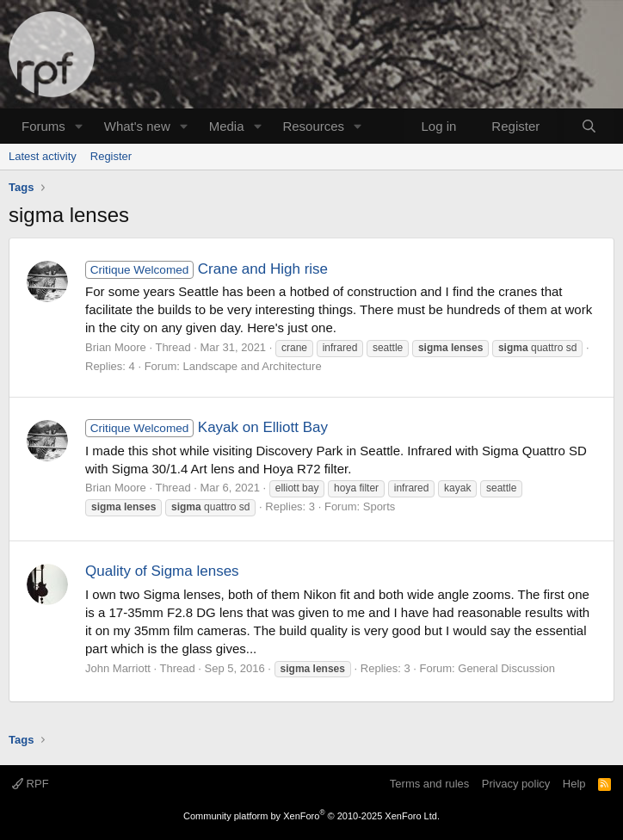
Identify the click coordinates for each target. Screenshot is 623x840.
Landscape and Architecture (252, 366)
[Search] (589, 126)
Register (111, 156)
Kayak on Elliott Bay (207, 427)
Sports (379, 506)
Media (227, 126)
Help (574, 784)
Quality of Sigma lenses (162, 571)
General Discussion (506, 668)
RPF (31, 784)
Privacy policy (516, 784)
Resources (313, 126)
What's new (137, 126)
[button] (79, 126)
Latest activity (43, 156)
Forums (43, 126)
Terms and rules (429, 784)
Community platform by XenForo (311, 816)
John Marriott (118, 668)
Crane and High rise (207, 269)
